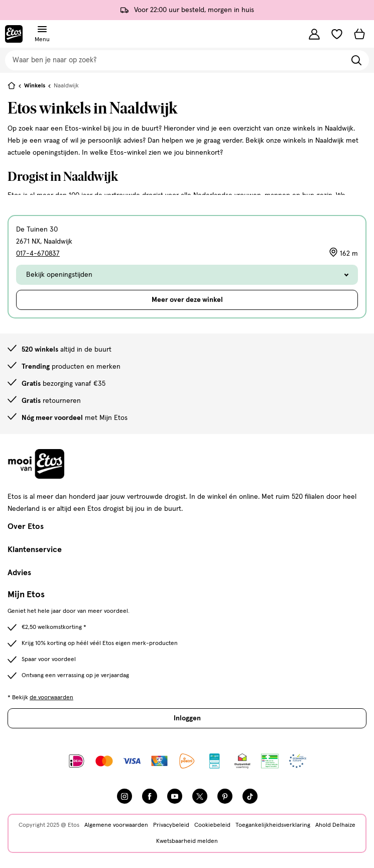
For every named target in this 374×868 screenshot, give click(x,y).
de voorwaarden (51, 698)
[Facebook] (150, 796)
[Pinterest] (225, 796)
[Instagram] (124, 796)
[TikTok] (250, 796)
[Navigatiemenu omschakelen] (42, 29)
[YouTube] (175, 796)
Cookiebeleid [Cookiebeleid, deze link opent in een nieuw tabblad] (212, 825)
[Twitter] (200, 796)
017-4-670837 (38, 254)
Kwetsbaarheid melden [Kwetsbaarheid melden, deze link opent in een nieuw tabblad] (187, 841)
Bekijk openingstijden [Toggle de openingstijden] (187, 275)
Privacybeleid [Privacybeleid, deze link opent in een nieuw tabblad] (171, 825)
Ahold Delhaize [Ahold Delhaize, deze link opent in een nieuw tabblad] (335, 825)
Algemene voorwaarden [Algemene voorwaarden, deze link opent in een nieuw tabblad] (116, 825)
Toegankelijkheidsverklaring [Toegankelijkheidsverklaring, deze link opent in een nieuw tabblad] (273, 825)
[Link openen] (215, 761)
